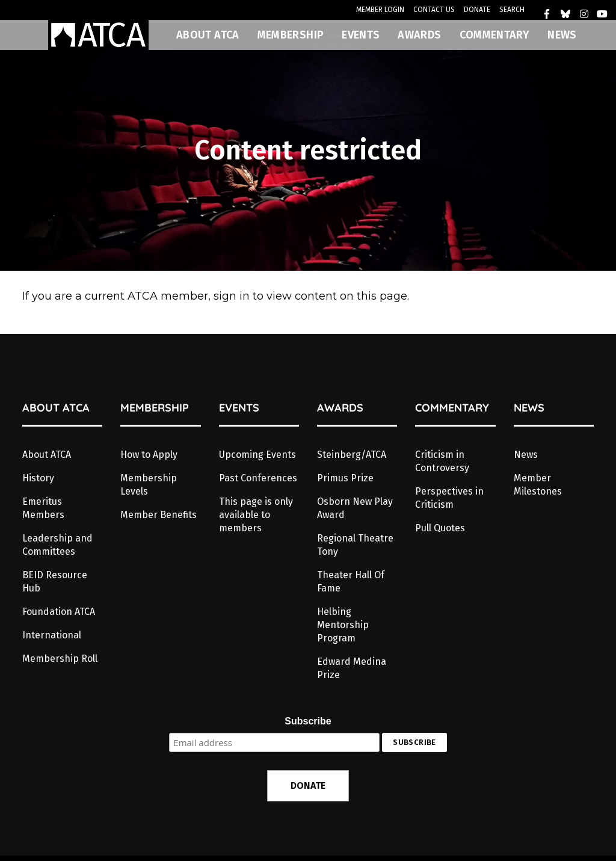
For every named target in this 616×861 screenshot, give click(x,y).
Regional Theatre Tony (355, 545)
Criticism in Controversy (442, 461)
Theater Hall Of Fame (351, 582)
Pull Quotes (440, 528)
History (38, 478)
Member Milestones (538, 485)
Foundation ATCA (59, 612)
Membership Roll (60, 659)
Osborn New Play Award (355, 508)
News (526, 455)
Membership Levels (149, 485)
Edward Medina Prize (352, 668)
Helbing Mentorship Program (343, 625)
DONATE (477, 10)
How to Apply (149, 455)
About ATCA (47, 455)
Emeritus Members (43, 508)
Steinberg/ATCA (352, 455)
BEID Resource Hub (55, 582)
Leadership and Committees (57, 545)
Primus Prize (345, 478)
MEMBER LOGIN (380, 10)
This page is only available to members (256, 515)
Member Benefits (159, 515)
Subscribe (308, 721)
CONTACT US (434, 10)
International (52, 635)
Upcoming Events (257, 455)
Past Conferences (258, 478)
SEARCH (512, 10)
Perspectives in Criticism (449, 498)
